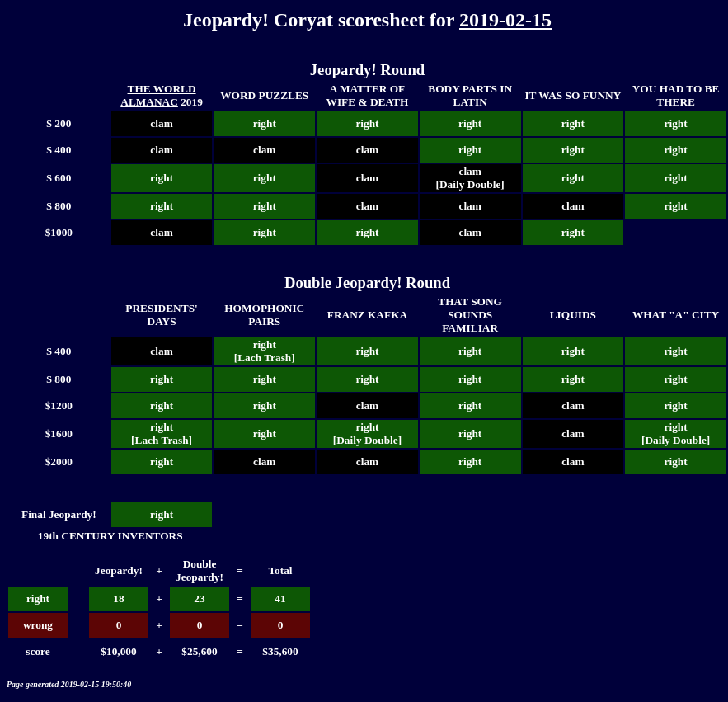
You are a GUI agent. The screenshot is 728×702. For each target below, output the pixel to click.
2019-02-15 (505, 20)
